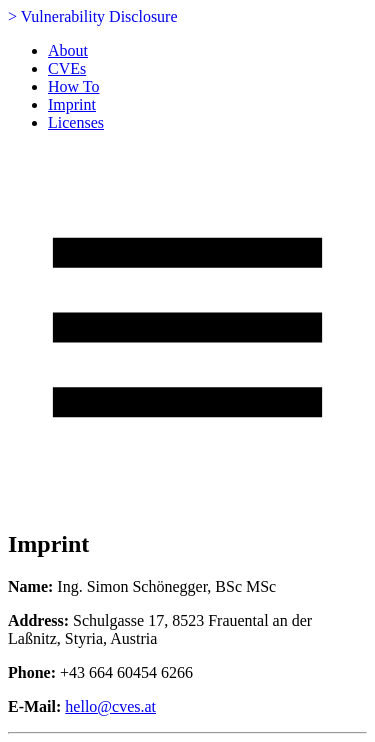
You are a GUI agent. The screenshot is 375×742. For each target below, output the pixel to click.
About (68, 50)
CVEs (67, 68)
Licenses (76, 122)
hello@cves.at (110, 706)
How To (73, 86)
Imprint (72, 104)
